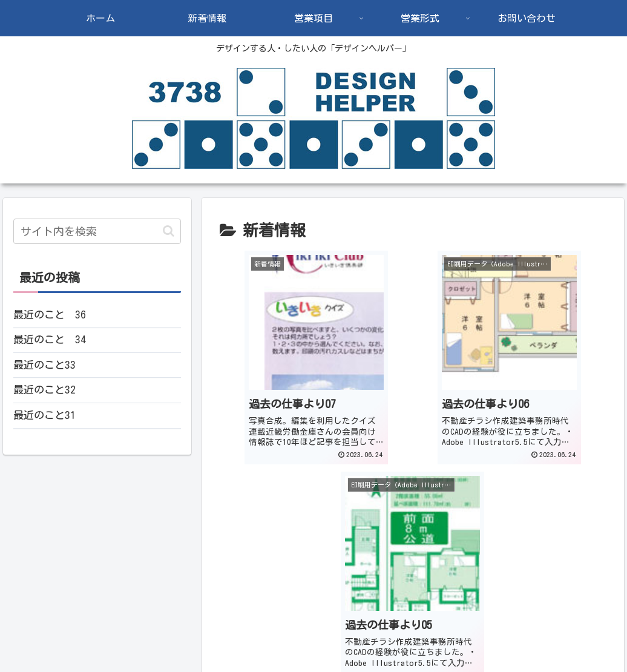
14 (380, 535)
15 (413, 535)
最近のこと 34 (50, 339)
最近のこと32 (44, 390)
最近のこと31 (44, 415)
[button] (169, 231)
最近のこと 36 (50, 315)
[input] (97, 231)
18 (511, 535)
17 (478, 535)
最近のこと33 (44, 365)
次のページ (413, 489)
